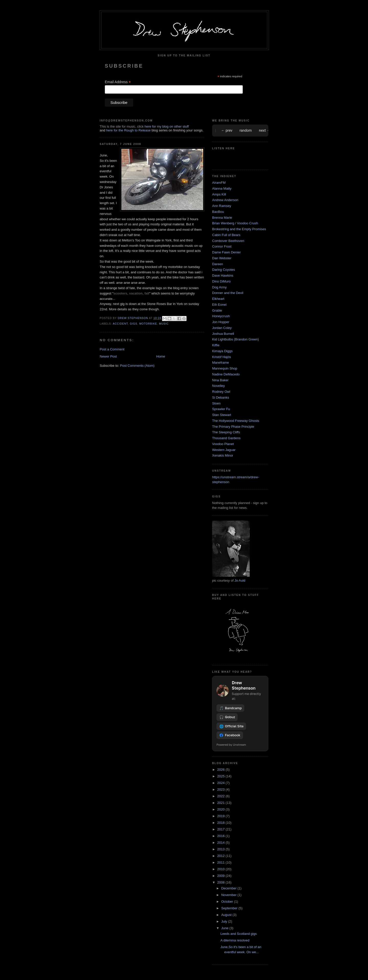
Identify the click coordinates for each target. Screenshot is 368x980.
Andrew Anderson (225, 200)
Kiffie (216, 345)
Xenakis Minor (223, 455)
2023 (221, 789)
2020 (221, 809)
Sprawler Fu (221, 409)
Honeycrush (221, 316)
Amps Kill (219, 194)
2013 (221, 849)
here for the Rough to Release (128, 130)
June (225, 928)
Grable (217, 310)
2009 (221, 876)
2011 (221, 862)
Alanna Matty (222, 188)
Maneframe (221, 363)
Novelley (218, 386)
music (164, 324)
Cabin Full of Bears (226, 235)
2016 (221, 836)
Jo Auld (240, 580)
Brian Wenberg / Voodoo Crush (235, 223)
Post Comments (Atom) (137, 366)
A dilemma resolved (235, 940)
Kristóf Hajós (222, 357)
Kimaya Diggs (222, 351)
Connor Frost (222, 246)
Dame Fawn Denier (226, 252)
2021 (221, 803)
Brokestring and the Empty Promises (239, 229)
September (230, 908)
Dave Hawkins (223, 275)
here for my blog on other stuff (167, 126)
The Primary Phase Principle (233, 427)
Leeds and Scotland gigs (238, 934)
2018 (221, 823)
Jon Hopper (221, 322)
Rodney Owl (221, 392)
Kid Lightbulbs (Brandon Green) (235, 339)
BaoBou (218, 212)
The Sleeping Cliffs (226, 432)
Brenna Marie (222, 218)
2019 (221, 816)
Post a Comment (112, 349)
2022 (221, 796)
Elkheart (218, 299)
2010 (221, 869)
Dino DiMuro (221, 281)
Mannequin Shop (225, 368)
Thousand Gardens (226, 438)
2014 (221, 843)
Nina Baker (220, 380)
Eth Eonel (219, 305)
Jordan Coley (222, 328)
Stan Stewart (222, 415)
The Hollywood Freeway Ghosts (236, 421)
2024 (221, 783)
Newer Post (108, 356)
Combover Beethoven (228, 241)
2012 (221, 856)
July (225, 921)
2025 (221, 776)
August (227, 915)
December (229, 888)
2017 (221, 829)
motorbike (148, 324)
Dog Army (219, 287)
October (228, 902)
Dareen (218, 264)
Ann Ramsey (222, 206)
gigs (134, 324)
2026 (221, 770)
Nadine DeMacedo (226, 374)
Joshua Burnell (223, 334)
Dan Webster (222, 258)
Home (161, 356)
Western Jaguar (224, 450)
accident (120, 324)
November (229, 895)
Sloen (216, 403)
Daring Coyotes (224, 270)
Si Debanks (221, 397)
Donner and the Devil (228, 293)
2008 (221, 882)
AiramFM (219, 183)
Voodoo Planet (223, 444)
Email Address (118, 82)
